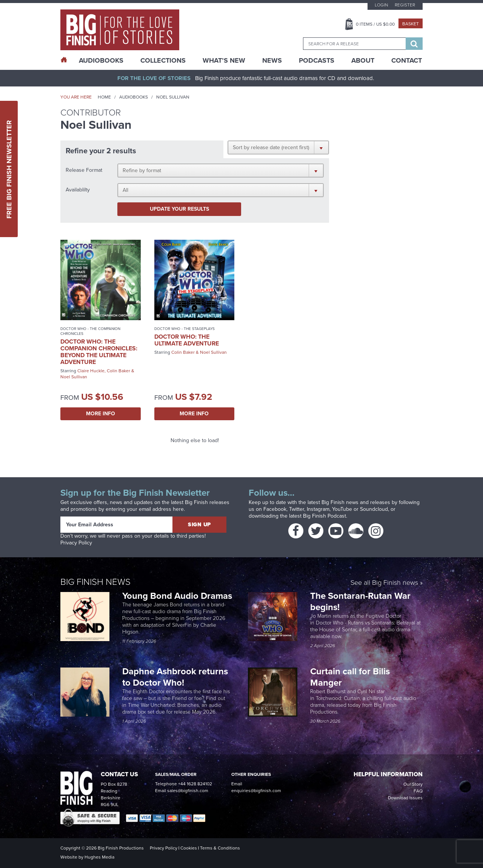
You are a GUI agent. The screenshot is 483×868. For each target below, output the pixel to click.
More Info (101, 414)
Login (381, 5)
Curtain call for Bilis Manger (350, 677)
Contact (407, 60)
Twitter (297, 509)
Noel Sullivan (74, 377)
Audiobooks (134, 97)
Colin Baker (118, 371)
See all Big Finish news (384, 583)
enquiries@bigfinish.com (256, 791)
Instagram (318, 509)
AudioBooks (101, 60)
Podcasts (317, 60)
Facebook (275, 509)
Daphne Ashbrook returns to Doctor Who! (175, 677)
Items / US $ (375, 24)
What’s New (224, 60)
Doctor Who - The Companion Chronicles (90, 331)
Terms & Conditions (220, 848)
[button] (278, 147)
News (272, 60)
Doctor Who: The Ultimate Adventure (187, 340)
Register (405, 5)
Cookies (189, 848)
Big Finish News (95, 582)
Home (104, 97)
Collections (163, 60)
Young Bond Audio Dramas (178, 596)
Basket (411, 24)
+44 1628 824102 (195, 784)
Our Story (413, 784)
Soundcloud (374, 509)
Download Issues (405, 798)
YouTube (342, 509)
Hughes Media (99, 857)
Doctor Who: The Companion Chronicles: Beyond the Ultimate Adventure (99, 352)
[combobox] (354, 44)
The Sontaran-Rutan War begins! (360, 601)
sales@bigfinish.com (188, 791)
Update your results (179, 209)
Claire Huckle (91, 371)
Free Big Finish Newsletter (9, 169)
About (363, 60)
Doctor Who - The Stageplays (185, 329)
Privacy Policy (76, 543)
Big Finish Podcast (325, 516)
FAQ (418, 791)
